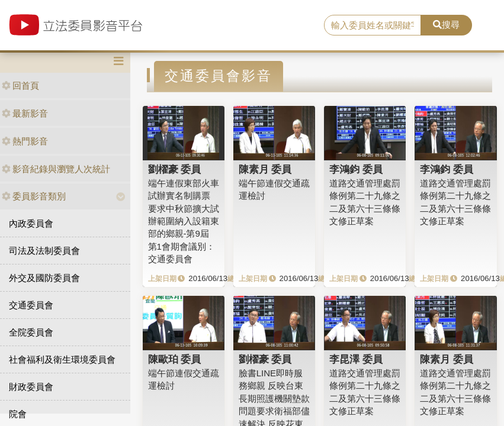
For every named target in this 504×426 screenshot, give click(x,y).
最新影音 (25, 113)
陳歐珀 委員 (175, 359)
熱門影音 (25, 141)
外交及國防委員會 (44, 278)
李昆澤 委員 (356, 359)
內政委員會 (31, 223)
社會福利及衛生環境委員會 (62, 359)
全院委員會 (31, 332)
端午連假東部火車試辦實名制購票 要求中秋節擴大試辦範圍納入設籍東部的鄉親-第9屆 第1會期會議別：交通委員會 (184, 221)
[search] (373, 25)
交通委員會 (31, 305)
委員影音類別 (34, 196)
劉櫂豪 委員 (175, 169)
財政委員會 (31, 387)
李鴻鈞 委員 (356, 169)
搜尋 (446, 25)
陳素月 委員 (265, 169)
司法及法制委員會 (44, 251)
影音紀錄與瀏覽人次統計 (56, 169)
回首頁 (20, 85)
